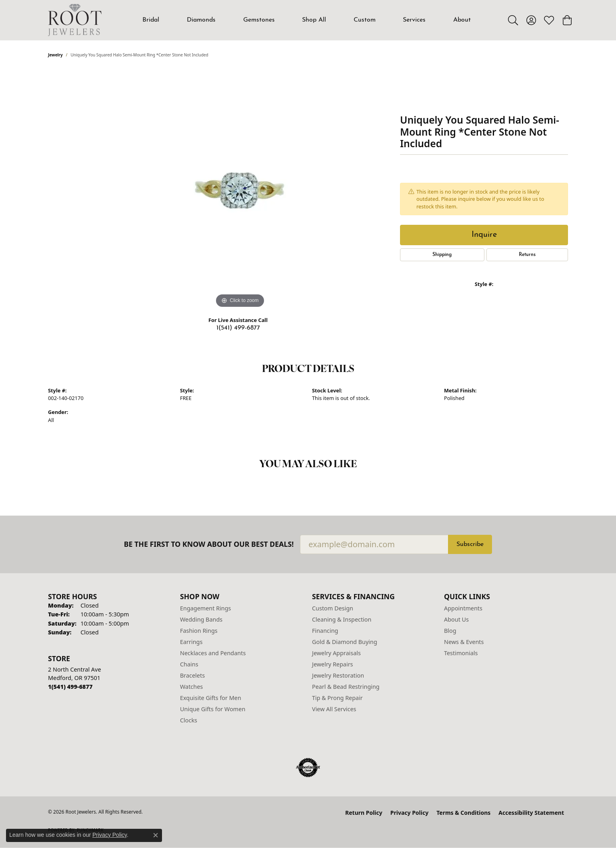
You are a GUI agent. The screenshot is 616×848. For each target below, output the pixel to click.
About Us (456, 619)
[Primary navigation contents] (307, 20)
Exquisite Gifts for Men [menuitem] (211, 698)
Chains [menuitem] (189, 664)
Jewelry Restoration (338, 675)
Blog (450, 631)
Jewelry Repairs (332, 664)
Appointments (463, 608)
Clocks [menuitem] (189, 720)
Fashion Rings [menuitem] (199, 631)
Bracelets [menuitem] (192, 675)
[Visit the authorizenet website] (308, 768)
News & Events (464, 642)
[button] (513, 20)
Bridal (151, 20)
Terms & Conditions (463, 813)
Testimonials (461, 653)
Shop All (314, 20)
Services (414, 20)
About (462, 20)
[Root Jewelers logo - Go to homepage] (75, 20)
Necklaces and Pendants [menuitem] (213, 653)
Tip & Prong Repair (337, 698)
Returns (527, 255)
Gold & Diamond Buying (345, 642)
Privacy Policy (409, 813)
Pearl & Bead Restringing (346, 687)
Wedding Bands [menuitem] (201, 619)
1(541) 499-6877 (238, 328)
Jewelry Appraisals (336, 653)
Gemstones (259, 20)
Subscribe (470, 544)
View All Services (334, 709)
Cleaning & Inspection (342, 619)
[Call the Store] (70, 687)
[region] (240, 190)
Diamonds (201, 20)
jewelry (55, 55)
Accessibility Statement (531, 813)
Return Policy (364, 813)
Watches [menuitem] (191, 687)
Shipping (442, 255)
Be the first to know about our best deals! (209, 544)
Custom (365, 20)
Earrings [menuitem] (191, 642)
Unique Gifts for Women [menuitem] (213, 709)
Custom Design (333, 608)
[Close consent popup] (156, 835)
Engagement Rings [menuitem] (206, 608)
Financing (325, 631)
